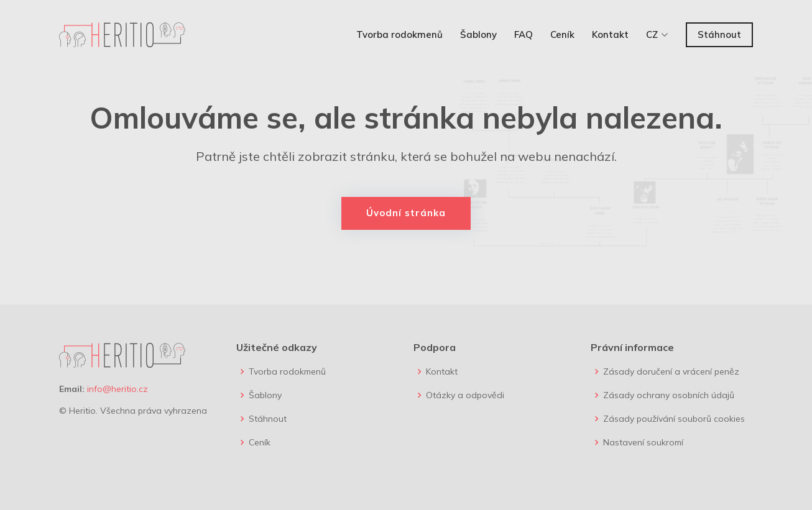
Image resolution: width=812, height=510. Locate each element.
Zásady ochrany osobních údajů (669, 395)
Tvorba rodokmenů (399, 34)
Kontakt (610, 34)
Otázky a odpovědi (465, 395)
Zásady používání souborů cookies (674, 419)
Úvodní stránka (406, 213)
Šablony (478, 34)
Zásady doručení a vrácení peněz (671, 371)
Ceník (562, 34)
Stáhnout (719, 34)
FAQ (524, 34)
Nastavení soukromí (643, 442)
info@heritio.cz (118, 389)
